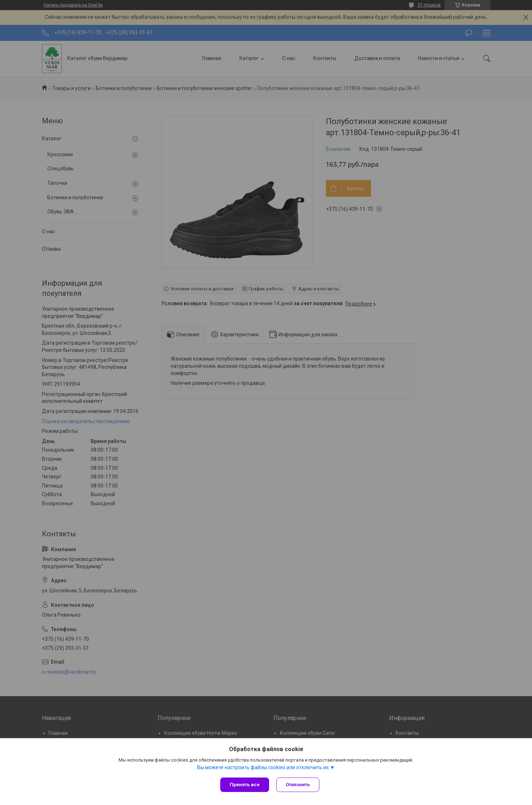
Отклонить (298, 785)
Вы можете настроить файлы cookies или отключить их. (263, 767)
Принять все (245, 785)
